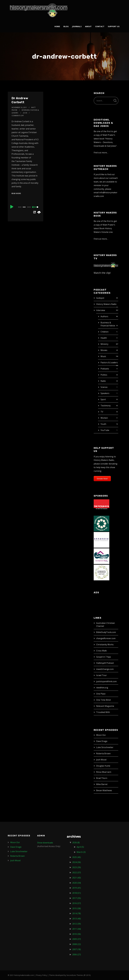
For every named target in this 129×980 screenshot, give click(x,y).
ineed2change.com (105, 669)
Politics (104, 375)
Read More (16, 193)
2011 (77, 929)
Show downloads (45, 843)
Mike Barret (102, 784)
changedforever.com (106, 638)
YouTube (105, 430)
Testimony (106, 406)
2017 (77, 898)
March (81, 852)
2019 (77, 888)
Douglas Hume (103, 766)
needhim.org (102, 688)
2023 (77, 867)
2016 (77, 903)
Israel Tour (101, 675)
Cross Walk (101, 651)
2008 (77, 944)
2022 (77, 873)
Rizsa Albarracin (104, 772)
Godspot (100, 298)
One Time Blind (103, 700)
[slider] (24, 207)
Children (105, 332)
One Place (101, 694)
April (80, 847)
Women (104, 418)
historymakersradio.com (24, 975)
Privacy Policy (41, 975)
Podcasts (105, 369)
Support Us (114, 26)
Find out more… (101, 153)
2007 (77, 949)
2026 (76, 843)
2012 (77, 924)
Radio (103, 381)
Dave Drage (102, 741)
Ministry (104, 344)
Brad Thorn (102, 778)
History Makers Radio (106, 304)
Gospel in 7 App (104, 657)
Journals (77, 26)
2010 (77, 934)
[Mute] (33, 207)
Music (103, 356)
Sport (103, 399)
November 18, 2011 (19, 107)
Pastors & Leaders (109, 362)
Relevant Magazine (105, 706)
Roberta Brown (103, 753)
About (88, 26)
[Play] (12, 207)
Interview (101, 310)
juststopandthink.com (106, 681)
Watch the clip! (102, 273)
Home (57, 26)
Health (104, 338)
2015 (77, 908)
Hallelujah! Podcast (105, 663)
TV (102, 412)
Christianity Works (105, 645)
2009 (77, 939)
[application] (26, 207)
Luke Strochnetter (105, 747)
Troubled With (103, 712)
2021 (77, 878)
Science (104, 387)
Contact (100, 26)
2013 (77, 919)
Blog (66, 26)
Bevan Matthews (104, 790)
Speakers (105, 393)
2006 (77, 955)
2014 (77, 913)
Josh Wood (101, 760)
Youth (103, 424)
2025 (77, 857)
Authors (104, 316)
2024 (77, 862)
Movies (104, 350)
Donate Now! (102, 479)
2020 (77, 883)
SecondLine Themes (75, 975)
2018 (77, 893)
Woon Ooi (101, 735)
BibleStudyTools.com (106, 632)
